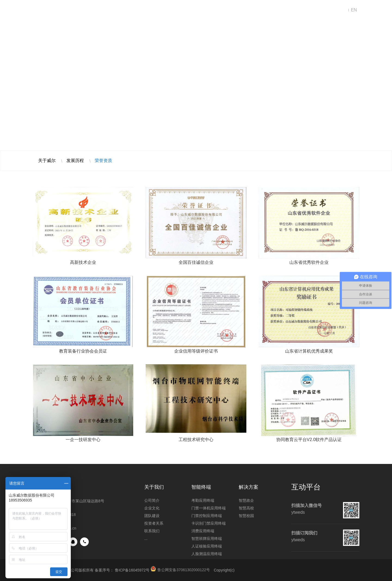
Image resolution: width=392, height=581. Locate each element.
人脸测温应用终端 (207, 554)
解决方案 (133, 10)
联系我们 (286, 10)
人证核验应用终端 (207, 546)
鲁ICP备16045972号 (132, 570)
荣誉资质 (103, 160)
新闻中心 (210, 10)
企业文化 (152, 508)
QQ (73, 542)
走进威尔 (248, 10)
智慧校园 (246, 516)
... (146, 539)
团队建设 (152, 516)
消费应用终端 (203, 531)
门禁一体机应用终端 (209, 508)
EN (354, 10)
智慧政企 (246, 500)
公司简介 (152, 500)
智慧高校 (246, 508)
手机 (84, 542)
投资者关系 (154, 523)
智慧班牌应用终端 (207, 539)
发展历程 (75, 160)
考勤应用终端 (203, 500)
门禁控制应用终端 (207, 516)
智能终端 (171, 10)
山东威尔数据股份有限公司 (54, 10)
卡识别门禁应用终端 (209, 523)
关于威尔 (47, 160)
